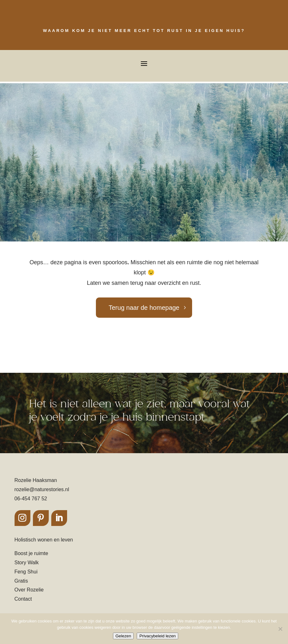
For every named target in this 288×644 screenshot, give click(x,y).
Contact (23, 599)
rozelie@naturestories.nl (42, 489)
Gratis (21, 581)
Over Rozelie (29, 590)
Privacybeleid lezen (157, 636)
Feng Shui (26, 572)
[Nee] (280, 629)
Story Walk (27, 563)
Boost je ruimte (31, 553)
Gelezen (123, 636)
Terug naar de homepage (144, 308)
